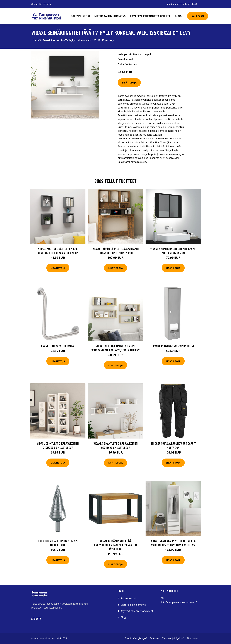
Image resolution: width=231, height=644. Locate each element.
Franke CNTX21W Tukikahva (58, 346)
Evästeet (155, 638)
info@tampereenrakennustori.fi (182, 4)
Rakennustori (80, 16)
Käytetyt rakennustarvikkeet (150, 16)
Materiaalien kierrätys (110, 16)
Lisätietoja (129, 83)
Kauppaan (198, 16)
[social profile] (54, 4)
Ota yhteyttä (140, 638)
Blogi (179, 16)
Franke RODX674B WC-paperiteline (173, 346)
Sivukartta (193, 638)
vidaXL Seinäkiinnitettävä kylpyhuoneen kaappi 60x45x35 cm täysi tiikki (115, 545)
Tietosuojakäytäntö (173, 638)
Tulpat (147, 54)
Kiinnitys (137, 54)
